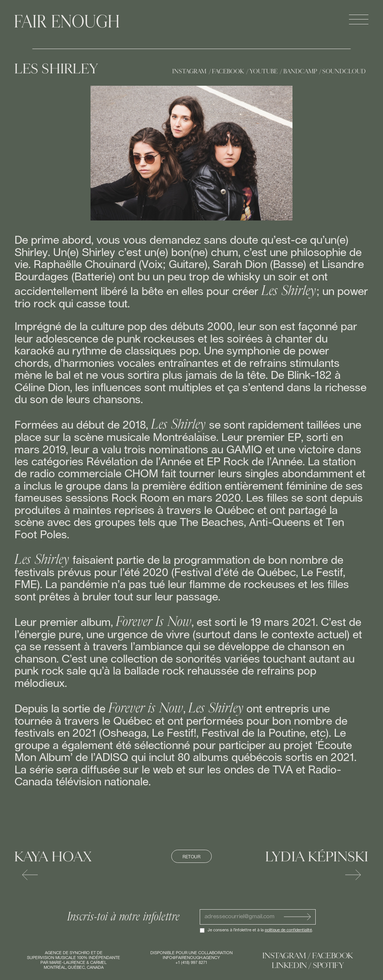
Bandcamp (300, 71)
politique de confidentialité (288, 930)
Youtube (264, 71)
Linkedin (289, 965)
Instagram (189, 71)
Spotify (328, 965)
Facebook (228, 71)
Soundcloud (344, 71)
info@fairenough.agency (191, 958)
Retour (191, 857)
